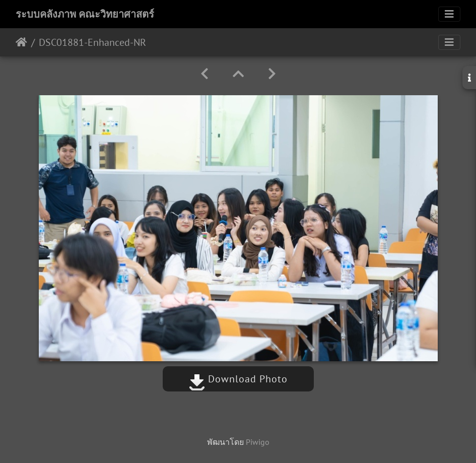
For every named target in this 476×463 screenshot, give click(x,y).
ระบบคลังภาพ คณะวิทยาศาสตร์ (85, 14)
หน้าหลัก (21, 42)
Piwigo (258, 442)
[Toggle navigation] (449, 14)
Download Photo (238, 379)
